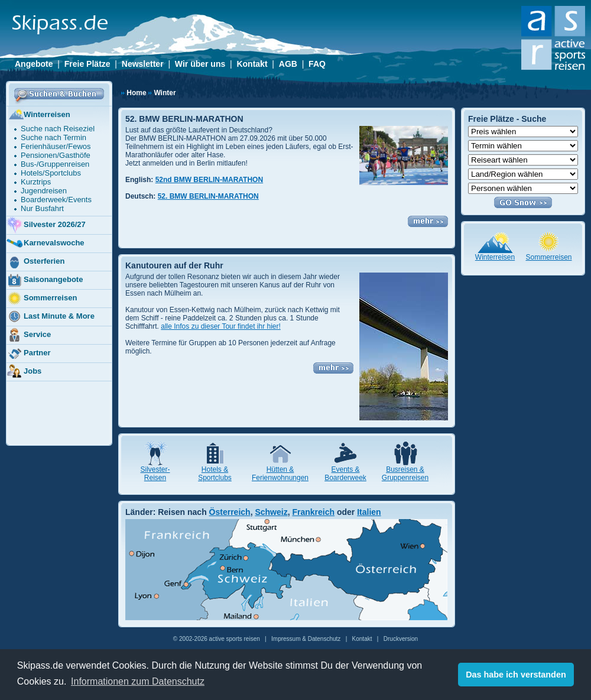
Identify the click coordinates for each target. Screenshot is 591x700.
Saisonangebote (44, 280)
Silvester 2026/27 (46, 225)
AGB (288, 64)
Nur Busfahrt (42, 208)
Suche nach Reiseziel (58, 129)
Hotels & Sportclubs (215, 474)
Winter (165, 93)
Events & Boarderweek (345, 474)
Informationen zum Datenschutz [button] (138, 681)
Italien (369, 512)
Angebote (34, 64)
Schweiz (271, 512)
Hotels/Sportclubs (51, 173)
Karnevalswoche (45, 244)
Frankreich (313, 512)
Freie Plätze (87, 64)
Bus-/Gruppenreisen (55, 164)
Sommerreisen (41, 299)
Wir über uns (200, 64)
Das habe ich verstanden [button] (516, 675)
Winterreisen (38, 115)
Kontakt (252, 64)
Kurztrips (36, 182)
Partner (28, 354)
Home (136, 93)
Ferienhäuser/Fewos (56, 146)
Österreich (230, 512)
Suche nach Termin (53, 137)
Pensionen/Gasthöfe (56, 155)
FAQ (317, 64)
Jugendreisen (44, 191)
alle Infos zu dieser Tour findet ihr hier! (221, 326)
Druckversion (401, 639)
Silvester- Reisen (155, 474)
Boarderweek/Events (56, 200)
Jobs (24, 372)
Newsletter (143, 64)
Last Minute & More (50, 317)
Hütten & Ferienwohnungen (280, 474)
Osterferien (35, 262)
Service (28, 335)
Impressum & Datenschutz (306, 639)
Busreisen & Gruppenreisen (405, 474)
